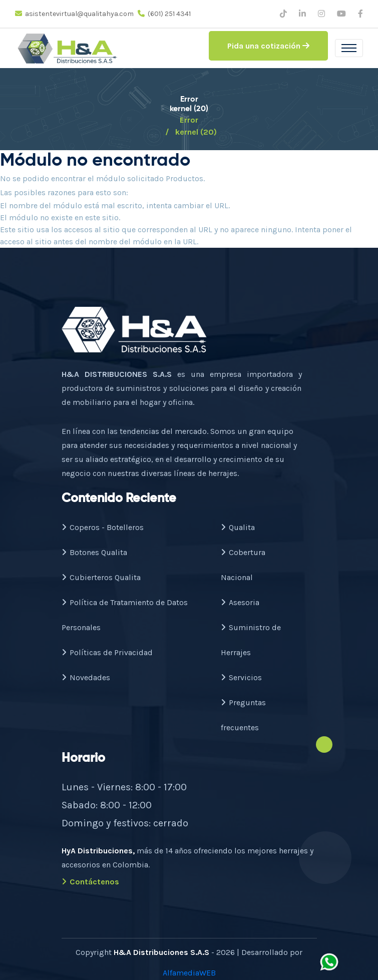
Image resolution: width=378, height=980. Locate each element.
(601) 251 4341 (164, 14)
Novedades (86, 677)
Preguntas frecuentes (243, 715)
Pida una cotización (268, 46)
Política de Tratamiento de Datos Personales (125, 615)
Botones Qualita (94, 552)
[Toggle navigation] (349, 48)
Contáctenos (90, 882)
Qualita (238, 527)
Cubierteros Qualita (101, 577)
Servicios (241, 677)
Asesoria (240, 602)
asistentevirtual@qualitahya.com (74, 14)
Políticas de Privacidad (107, 652)
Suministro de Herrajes (251, 640)
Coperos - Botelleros (103, 527)
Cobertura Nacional (243, 565)
